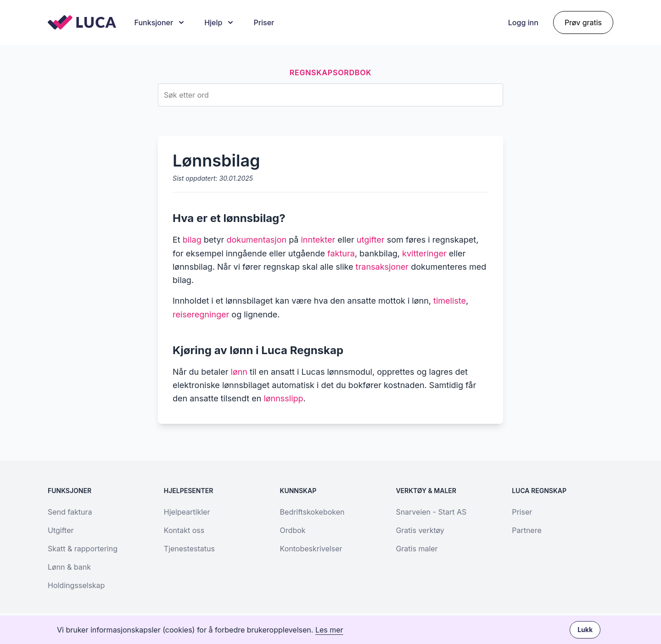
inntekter (318, 240)
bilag (192, 240)
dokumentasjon (256, 240)
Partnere (527, 530)
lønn (239, 372)
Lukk (585, 630)
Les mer (329, 630)
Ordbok (293, 530)
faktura (341, 253)
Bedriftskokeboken (312, 512)
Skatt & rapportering (83, 549)
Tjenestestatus (189, 549)
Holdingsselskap (76, 585)
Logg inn (523, 22)
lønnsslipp (283, 398)
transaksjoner (382, 267)
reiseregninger (201, 314)
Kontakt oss (184, 530)
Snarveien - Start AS (431, 512)
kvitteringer (424, 253)
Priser (264, 22)
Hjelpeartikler (187, 512)
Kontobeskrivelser (311, 549)
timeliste (450, 301)
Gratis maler (417, 549)
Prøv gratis (583, 22)
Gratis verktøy (420, 530)
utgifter (371, 240)
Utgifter (61, 530)
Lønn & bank (69, 567)
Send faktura (70, 512)
